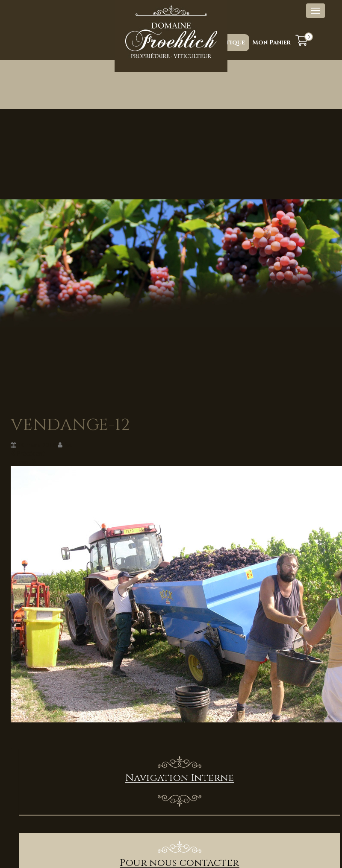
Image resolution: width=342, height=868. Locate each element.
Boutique (228, 42)
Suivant (24, 462)
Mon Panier (272, 42)
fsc (68, 445)
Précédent (28, 453)
